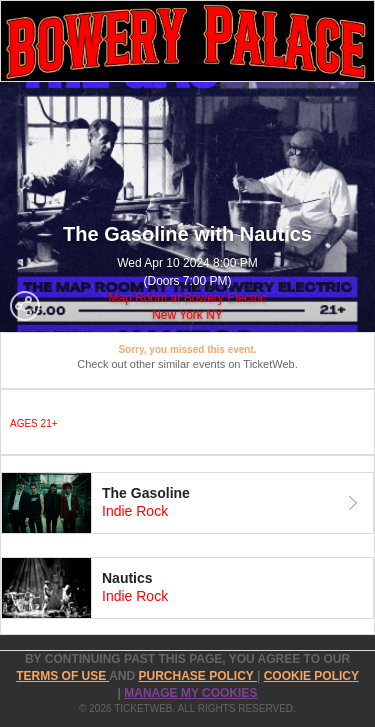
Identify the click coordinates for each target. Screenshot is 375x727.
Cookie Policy (311, 676)
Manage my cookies (190, 693)
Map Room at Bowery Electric (187, 298)
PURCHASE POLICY (197, 676)
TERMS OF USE (62, 676)
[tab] (187, 503)
